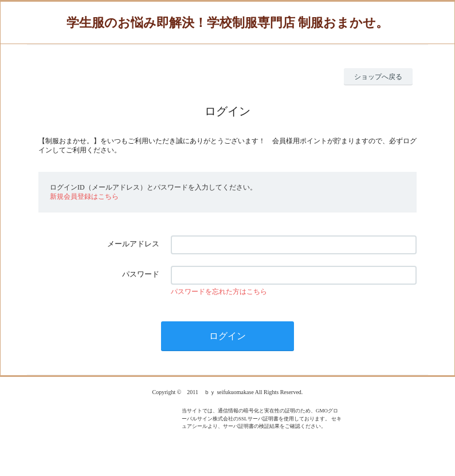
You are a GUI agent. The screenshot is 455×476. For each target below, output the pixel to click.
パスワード (141, 274)
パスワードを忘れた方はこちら (219, 292)
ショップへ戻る (378, 77)
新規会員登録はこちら (84, 196)
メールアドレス (133, 244)
